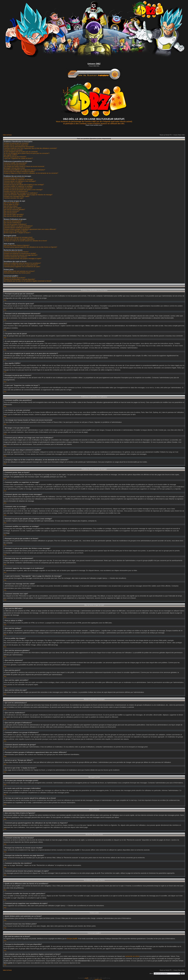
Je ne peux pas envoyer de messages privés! (18, 237)
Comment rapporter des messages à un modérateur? (21, 193)
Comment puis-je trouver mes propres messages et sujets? (23, 259)
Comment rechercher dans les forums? (16, 252)
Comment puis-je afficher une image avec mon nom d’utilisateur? (24, 170)
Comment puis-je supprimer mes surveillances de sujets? (22, 267)
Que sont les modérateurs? (12, 223)
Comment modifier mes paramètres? (15, 163)
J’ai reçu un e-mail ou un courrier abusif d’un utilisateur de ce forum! (25, 241)
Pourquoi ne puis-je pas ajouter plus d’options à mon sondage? (24, 185)
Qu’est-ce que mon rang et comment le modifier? (19, 172)
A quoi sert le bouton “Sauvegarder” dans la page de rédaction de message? (28, 195)
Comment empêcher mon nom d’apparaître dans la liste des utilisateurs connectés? (30, 148)
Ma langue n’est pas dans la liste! (14, 168)
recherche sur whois (132, 956)
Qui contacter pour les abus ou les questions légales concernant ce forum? (28, 281)
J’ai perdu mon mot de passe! (13, 150)
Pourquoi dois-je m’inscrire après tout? (16, 145)
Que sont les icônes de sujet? (13, 216)
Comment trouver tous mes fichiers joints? (17, 273)
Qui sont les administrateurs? (13, 221)
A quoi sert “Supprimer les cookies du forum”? (18, 158)
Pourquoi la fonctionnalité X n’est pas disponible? (19, 279)
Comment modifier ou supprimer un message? (19, 180)
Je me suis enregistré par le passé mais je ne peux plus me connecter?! (27, 153)
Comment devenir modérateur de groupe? (17, 228)
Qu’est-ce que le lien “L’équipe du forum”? (17, 233)
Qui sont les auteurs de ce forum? (15, 278)
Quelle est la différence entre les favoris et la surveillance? (22, 263)
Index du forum (7, 135)
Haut (5, 300)
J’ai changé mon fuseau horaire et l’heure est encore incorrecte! (24, 166)
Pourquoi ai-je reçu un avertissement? (16, 191)
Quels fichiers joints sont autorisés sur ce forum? (19, 271)
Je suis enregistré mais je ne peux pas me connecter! (21, 152)
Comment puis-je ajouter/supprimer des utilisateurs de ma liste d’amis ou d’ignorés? (30, 247)
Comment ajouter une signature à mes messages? (20, 181)
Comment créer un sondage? (13, 183)
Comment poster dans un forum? (14, 178)
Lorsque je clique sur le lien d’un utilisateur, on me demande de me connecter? (31, 173)
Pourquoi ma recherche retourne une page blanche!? (21, 255)
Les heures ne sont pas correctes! (15, 165)
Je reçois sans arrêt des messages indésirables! (19, 239)
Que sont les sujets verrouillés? (14, 215)
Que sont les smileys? (11, 206)
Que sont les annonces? (11, 211)
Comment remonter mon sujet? (14, 198)
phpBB (86, 978)
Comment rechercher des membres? (15, 257)
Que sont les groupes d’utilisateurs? (15, 224)
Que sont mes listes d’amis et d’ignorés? (17, 245)
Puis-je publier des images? (13, 208)
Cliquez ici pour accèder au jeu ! (94, 125)
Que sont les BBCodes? (11, 203)
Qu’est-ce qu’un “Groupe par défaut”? (16, 231)
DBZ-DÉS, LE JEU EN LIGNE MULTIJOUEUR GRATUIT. (94, 119)
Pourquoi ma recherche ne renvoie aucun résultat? (20, 253)
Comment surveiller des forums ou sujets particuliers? (21, 265)
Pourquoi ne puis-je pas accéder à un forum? (18, 188)
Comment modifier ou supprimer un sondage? (18, 186)
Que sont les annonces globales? (14, 209)
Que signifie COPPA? (11, 155)
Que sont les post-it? (10, 213)
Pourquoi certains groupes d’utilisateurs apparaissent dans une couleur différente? (30, 229)
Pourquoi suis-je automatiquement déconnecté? (19, 147)
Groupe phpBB (72, 938)
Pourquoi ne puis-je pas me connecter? (16, 143)
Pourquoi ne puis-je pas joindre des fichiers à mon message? (23, 190)
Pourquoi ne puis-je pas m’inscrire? (15, 157)
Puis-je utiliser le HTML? (12, 204)
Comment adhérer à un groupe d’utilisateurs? (18, 226)
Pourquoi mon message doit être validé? (17, 196)
